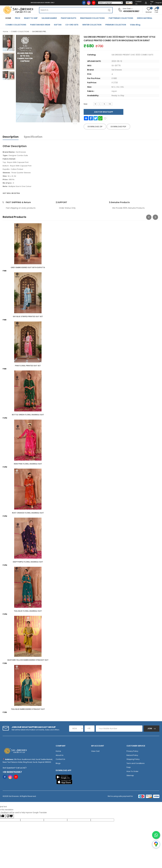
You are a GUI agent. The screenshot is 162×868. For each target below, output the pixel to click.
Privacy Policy (132, 751)
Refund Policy (132, 755)
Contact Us (138, 3)
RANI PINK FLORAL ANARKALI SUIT (28, 464)
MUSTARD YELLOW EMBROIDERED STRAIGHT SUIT (28, 660)
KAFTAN (58, 25)
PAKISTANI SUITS (69, 18)
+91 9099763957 (131, 11)
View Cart (95, 751)
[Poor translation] (10, 816)
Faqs (129, 767)
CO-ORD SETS (72, 25)
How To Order (132, 771)
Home (6, 32)
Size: (86, 104)
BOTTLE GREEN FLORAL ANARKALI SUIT (28, 415)
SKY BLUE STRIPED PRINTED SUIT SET (28, 316)
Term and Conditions (136, 763)
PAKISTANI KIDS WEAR (40, 25)
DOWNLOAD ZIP (95, 127)
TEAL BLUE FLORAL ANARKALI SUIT (28, 611)
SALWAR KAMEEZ (49, 18)
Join (150, 728)
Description (11, 137)
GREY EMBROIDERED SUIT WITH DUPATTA (28, 267)
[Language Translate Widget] (110, 3)
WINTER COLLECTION (92, 25)
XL (104, 104)
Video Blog (135, 25)
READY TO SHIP (31, 18)
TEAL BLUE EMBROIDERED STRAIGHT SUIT (28, 709)
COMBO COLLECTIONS (16, 25)
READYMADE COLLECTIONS (92, 18)
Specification (33, 137)
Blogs (58, 763)
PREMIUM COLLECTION (116, 25)
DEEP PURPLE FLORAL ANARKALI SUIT (28, 562)
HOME (8, 18)
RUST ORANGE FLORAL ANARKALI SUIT (28, 513)
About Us (60, 755)
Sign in (152, 3)
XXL (110, 104)
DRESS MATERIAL (145, 18)
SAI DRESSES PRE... (40, 32)
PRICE (18, 18)
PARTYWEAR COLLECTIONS (121, 18)
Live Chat (127, 9)
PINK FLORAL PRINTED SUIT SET (28, 366)
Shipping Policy (133, 759)
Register (159, 3)
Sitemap (130, 775)
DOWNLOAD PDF (118, 127)
